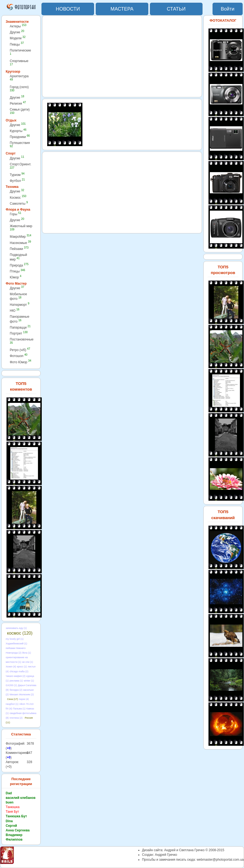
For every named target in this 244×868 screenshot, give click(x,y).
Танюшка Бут (16, 816)
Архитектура (19, 78)
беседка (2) (16, 690)
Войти (227, 9)
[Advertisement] (122, 56)
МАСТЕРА (122, 9)
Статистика (21, 734)
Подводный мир (18, 257)
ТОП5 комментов (21, 386)
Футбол (17, 181)
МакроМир (20, 237)
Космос (18, 197)
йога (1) (27, 653)
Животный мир (21, 228)
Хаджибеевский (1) (16, 644)
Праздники (20, 137)
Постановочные (22, 341)
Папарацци (20, 327)
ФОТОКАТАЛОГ (223, 20)
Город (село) (19, 89)
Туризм (17, 175)
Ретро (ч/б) (20, 350)
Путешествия (20, 144)
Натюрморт (20, 305)
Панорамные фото (20, 319)
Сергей (11, 826)
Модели (18, 38)
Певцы (17, 44)
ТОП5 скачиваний (223, 515)
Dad (9, 793)
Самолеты (19, 203)
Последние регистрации (21, 782)
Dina (9, 821)
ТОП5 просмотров (223, 270)
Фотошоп (19, 356)
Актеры (18, 26)
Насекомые (20, 243)
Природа (19, 265)
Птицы (17, 271)
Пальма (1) (19, 709)
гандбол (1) (12, 704)
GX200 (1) (11, 685)
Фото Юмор (20, 362)
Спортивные (19, 62)
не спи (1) (27, 662)
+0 (9, 748)
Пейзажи (19, 249)
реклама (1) (16, 681)
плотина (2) (16, 718)
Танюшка (13, 807)
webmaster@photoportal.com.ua (220, 860)
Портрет (19, 333)
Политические (20, 52)
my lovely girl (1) (15, 639)
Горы (15, 214)
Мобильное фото (18, 296)
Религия (18, 103)
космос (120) (20, 633)
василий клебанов (21, 798)
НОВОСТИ (68, 9)
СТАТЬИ (176, 9)
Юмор (16, 277)
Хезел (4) (11, 667)
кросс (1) (22, 667)
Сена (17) (12, 699)
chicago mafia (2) (19, 671)
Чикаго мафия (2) (16, 676)
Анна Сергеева (18, 830)
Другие (17, 32)
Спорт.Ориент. (20, 166)
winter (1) (29, 681)
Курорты (18, 131)
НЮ (15, 311)
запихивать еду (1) (16, 628)
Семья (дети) (20, 111)
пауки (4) (24, 699)
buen (10, 802)
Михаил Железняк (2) (22, 695)
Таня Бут (12, 812)
